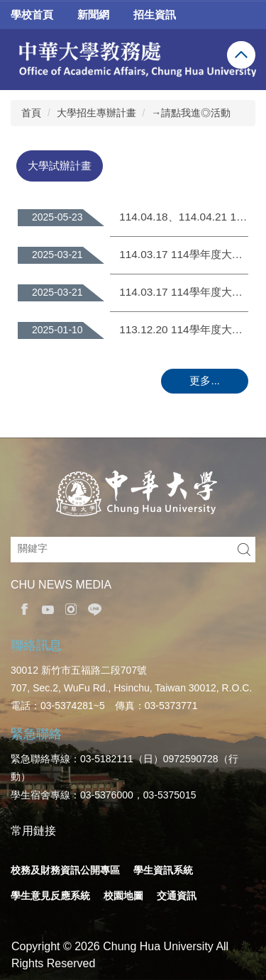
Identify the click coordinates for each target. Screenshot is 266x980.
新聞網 (93, 15)
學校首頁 (32, 15)
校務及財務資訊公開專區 (65, 870)
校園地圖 (123, 896)
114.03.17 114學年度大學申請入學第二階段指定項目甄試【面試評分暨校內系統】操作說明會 (184, 292)
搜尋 (244, 550)
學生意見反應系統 (50, 896)
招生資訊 (155, 15)
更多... (205, 380)
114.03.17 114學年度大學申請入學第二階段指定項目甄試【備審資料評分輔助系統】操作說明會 (184, 254)
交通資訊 (177, 896)
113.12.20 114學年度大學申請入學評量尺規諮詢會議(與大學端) (184, 329)
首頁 (31, 113)
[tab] (60, 166)
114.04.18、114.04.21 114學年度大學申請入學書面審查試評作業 (184, 217)
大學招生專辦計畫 (96, 113)
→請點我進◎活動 (191, 113)
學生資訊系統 (163, 870)
